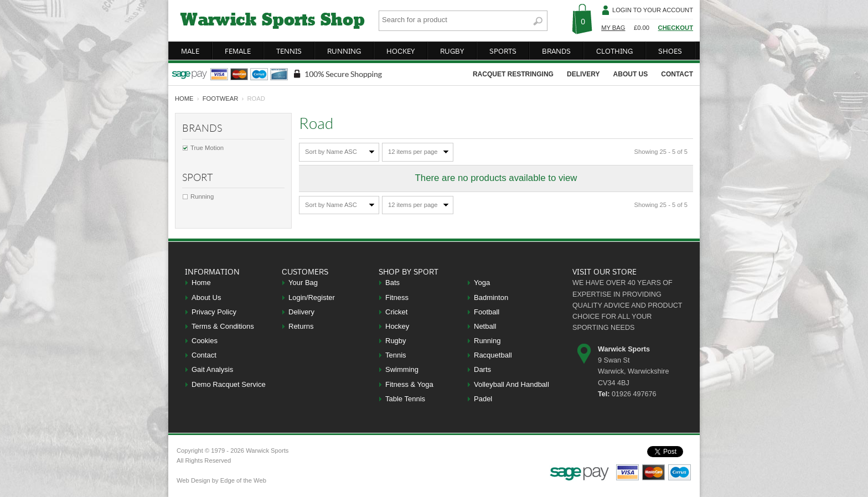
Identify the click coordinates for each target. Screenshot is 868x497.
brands (556, 51)
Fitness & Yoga (409, 384)
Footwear (221, 99)
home (184, 99)
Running (202, 196)
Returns (301, 326)
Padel (483, 399)
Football (487, 312)
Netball (485, 326)
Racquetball (493, 355)
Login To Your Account (653, 10)
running (344, 51)
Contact (204, 355)
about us (631, 74)
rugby (452, 51)
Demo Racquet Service (229, 384)
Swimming (402, 369)
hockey (401, 51)
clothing (614, 51)
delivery (583, 74)
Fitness (397, 297)
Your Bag (303, 283)
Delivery (301, 312)
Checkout (676, 28)
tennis (289, 51)
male (190, 51)
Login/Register (312, 297)
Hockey (397, 326)
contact (677, 74)
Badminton (491, 297)
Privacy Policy (214, 312)
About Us (206, 297)
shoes (670, 51)
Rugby (396, 341)
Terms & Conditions (223, 326)
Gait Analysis (212, 369)
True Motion (207, 148)
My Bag (613, 28)
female (238, 51)
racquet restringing (513, 74)
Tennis (396, 355)
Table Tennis (405, 399)
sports (503, 51)
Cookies (205, 341)
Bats (392, 283)
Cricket (396, 312)
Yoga (482, 283)
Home (201, 283)
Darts (482, 369)
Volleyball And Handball (512, 384)
